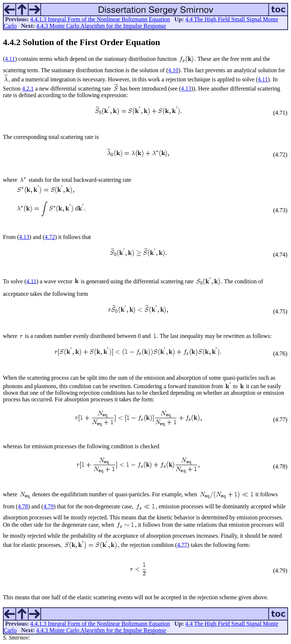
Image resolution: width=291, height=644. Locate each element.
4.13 (186, 89)
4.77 (182, 544)
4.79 (48, 506)
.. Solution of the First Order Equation (82, 42)
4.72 (50, 237)
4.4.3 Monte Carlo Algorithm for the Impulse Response (101, 26)
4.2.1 (28, 89)
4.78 (23, 506)
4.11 (10, 59)
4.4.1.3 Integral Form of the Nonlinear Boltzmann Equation (100, 19)
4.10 (173, 70)
